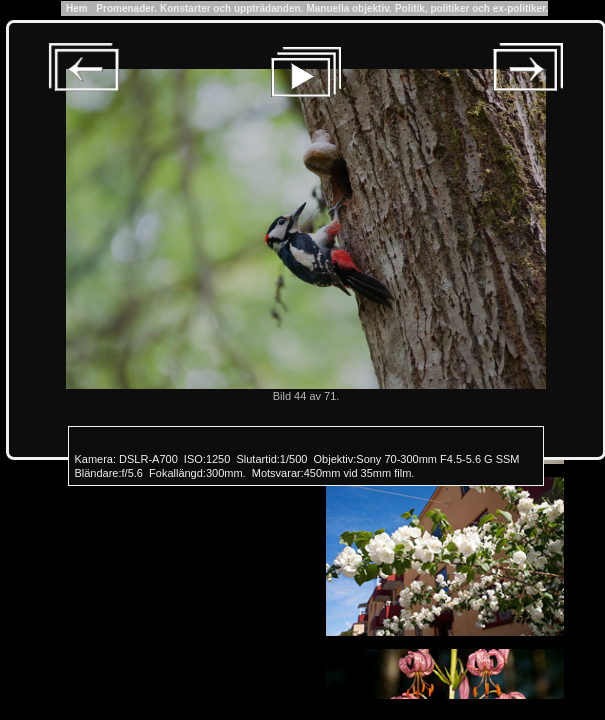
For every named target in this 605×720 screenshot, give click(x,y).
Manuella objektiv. (348, 8)
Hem (77, 8)
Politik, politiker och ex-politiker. (471, 8)
